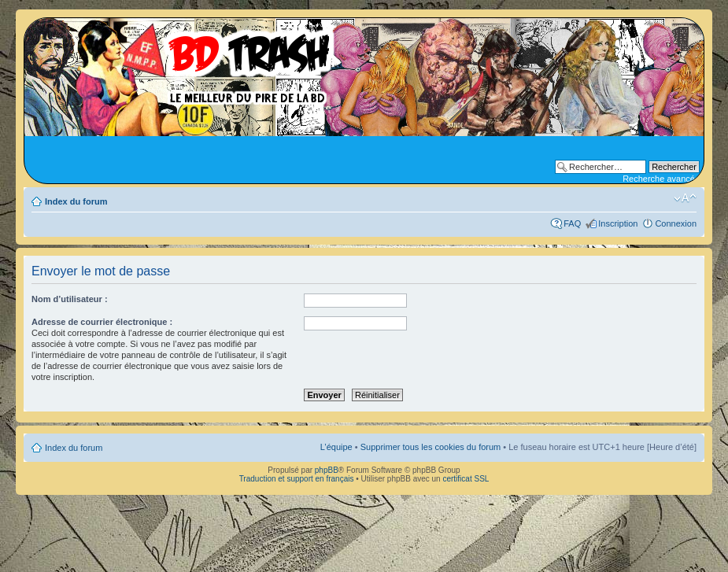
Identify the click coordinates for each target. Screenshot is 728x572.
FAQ (572, 223)
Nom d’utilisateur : (70, 299)
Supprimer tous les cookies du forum (431, 447)
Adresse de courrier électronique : (102, 322)
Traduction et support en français (297, 479)
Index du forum (76, 201)
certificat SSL (466, 479)
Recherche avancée (661, 179)
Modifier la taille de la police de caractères (685, 198)
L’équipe (336, 447)
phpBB (327, 470)
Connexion (676, 223)
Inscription (618, 223)
